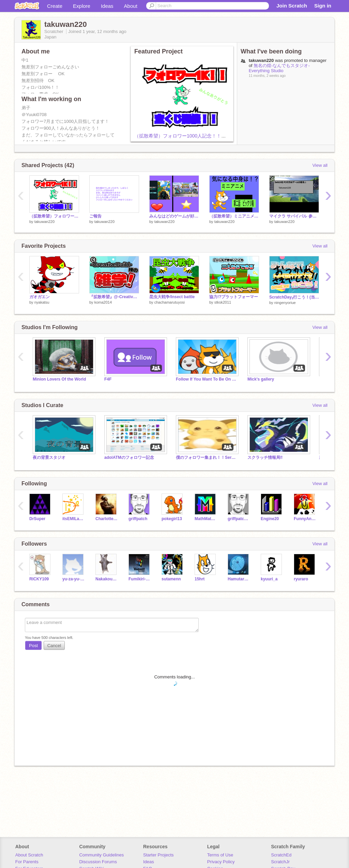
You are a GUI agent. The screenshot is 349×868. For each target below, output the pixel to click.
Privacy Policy (221, 862)
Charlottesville (107, 519)
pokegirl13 (172, 519)
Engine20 (270, 519)
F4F (108, 379)
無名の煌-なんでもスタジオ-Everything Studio (279, 68)
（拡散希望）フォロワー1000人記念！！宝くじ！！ (190, 136)
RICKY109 (39, 579)
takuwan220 (44, 222)
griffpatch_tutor (239, 519)
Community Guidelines (101, 855)
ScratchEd (281, 855)
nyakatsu (42, 302)
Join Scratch (292, 6)
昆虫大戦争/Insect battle (172, 297)
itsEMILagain (74, 519)
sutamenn (171, 579)
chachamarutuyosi (170, 302)
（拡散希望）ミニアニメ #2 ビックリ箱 (234, 216)
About (131, 6)
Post (33, 646)
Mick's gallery (261, 379)
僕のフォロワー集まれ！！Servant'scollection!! (207, 457)
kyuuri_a (269, 579)
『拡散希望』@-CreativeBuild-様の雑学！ (114, 297)
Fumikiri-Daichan (140, 579)
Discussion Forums (98, 862)
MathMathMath (206, 519)
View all (320, 165)
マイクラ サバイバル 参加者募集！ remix (294, 216)
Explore (82, 6)
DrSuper (37, 519)
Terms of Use (220, 855)
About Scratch (29, 855)
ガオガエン (40, 297)
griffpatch (138, 519)
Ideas (107, 6)
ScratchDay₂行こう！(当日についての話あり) (294, 297)
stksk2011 (223, 302)
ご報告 (95, 216)
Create (55, 6)
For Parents (27, 862)
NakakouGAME (107, 579)
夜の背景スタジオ (49, 457)
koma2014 (103, 302)
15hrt (200, 579)
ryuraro (301, 579)
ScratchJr (280, 862)
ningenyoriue (285, 303)
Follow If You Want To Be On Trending (207, 379)
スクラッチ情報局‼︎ (265, 457)
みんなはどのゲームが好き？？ (174, 216)
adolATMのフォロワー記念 (129, 457)
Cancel (54, 646)
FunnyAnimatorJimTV (305, 519)
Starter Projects (158, 855)
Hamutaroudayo (239, 579)
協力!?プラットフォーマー (234, 297)
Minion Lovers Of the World (59, 379)
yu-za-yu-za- (74, 579)
